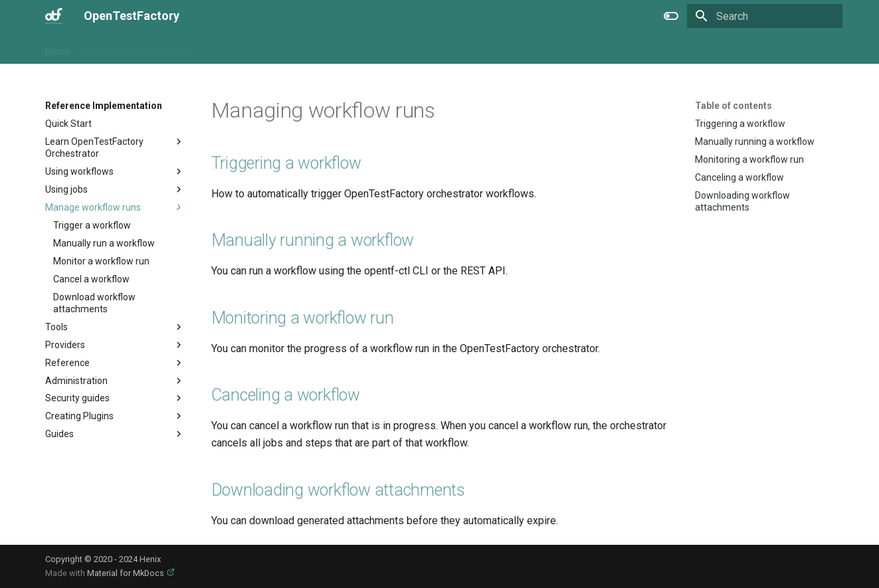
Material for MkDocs (127, 573)
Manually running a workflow (313, 240)
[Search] (765, 16)
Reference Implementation (263, 49)
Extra (418, 49)
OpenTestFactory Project (139, 49)
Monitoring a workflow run (303, 318)
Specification (363, 49)
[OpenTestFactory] (54, 16)
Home (58, 49)
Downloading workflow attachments (338, 490)
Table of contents (733, 106)
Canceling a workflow (286, 395)
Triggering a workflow (286, 163)
